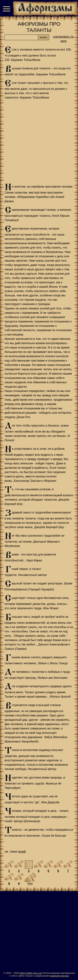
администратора (59, 976)
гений (22, 852)
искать (43, 37)
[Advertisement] (39, 141)
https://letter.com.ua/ (31, 973)
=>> (30, 884)
